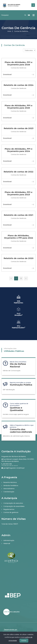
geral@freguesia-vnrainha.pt (14, 468)
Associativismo (9, 489)
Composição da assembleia (14, 506)
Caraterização (9, 492)
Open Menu (34, 15)
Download (18, 74)
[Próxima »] (26, 278)
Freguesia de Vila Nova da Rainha (14, 456)
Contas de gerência (11, 512)
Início (9, 31)
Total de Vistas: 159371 (10, 524)
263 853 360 (7, 464)
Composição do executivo (13, 503)
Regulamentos (9, 509)
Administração (9, 540)
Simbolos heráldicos (11, 485)
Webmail (7, 543)
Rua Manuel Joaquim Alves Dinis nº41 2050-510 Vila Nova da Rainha (18, 460)
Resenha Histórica (10, 482)
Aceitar (24, 641)
